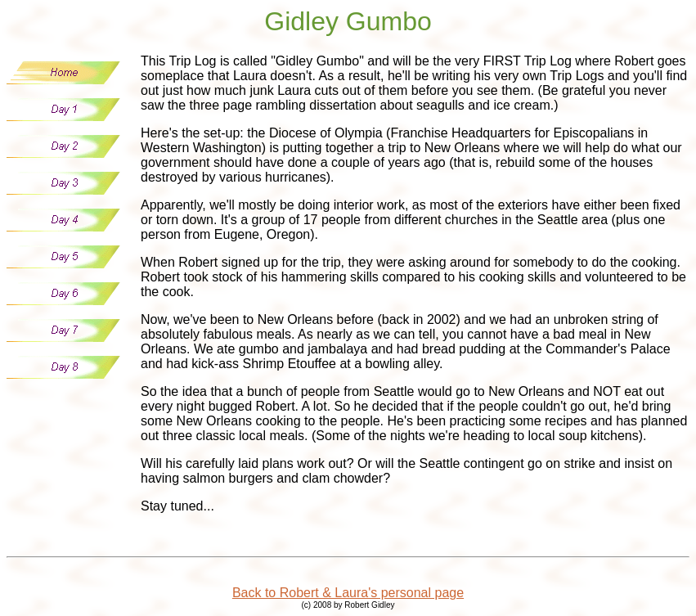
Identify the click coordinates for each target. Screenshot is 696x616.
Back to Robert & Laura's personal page (348, 593)
